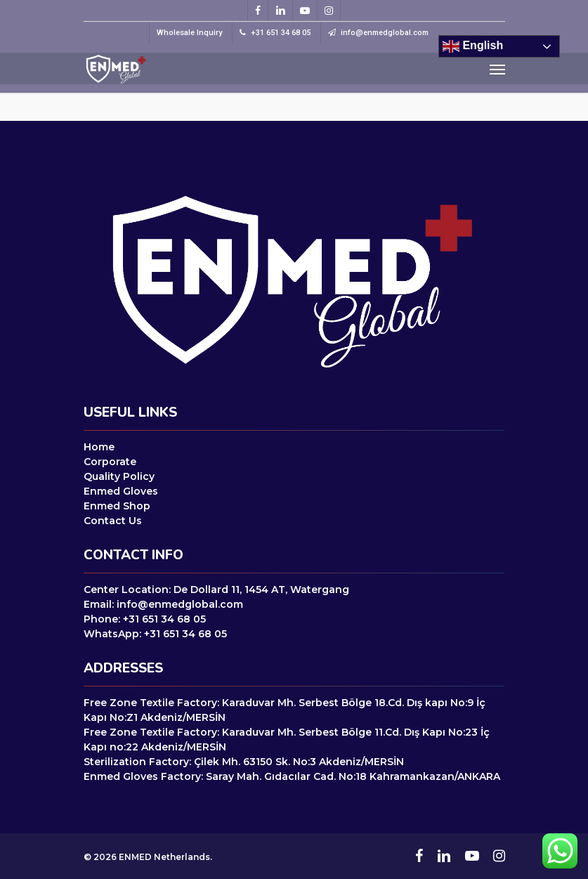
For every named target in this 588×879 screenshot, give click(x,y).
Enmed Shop (117, 506)
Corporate (110, 462)
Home (99, 447)
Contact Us (113, 521)
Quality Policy (119, 476)
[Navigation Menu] (497, 69)
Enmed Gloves (121, 491)
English (473, 46)
